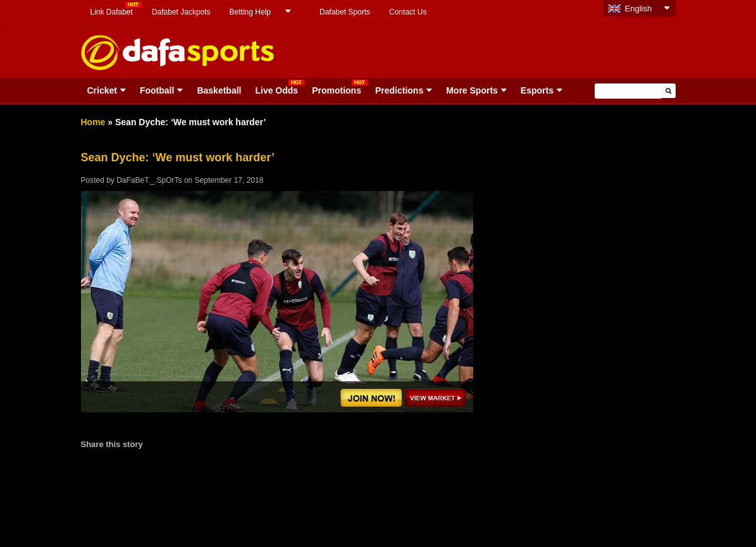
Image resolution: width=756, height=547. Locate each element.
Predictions (399, 90)
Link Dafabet (112, 12)
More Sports (472, 90)
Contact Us (408, 12)
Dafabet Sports (345, 12)
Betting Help (250, 12)
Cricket (102, 90)
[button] (668, 91)
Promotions (337, 90)
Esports (537, 90)
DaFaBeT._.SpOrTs (149, 180)
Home (93, 122)
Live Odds (276, 90)
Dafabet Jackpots (181, 12)
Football (157, 90)
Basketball (219, 90)
